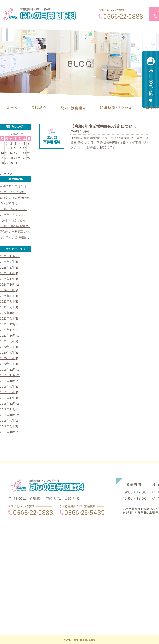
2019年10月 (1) (10, 381)
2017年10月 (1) (10, 432)
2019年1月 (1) (9, 398)
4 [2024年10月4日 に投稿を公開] (20, 143)
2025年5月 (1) (9, 267)
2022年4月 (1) (9, 318)
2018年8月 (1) (9, 426)
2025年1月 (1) (9, 279)
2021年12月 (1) (10, 324)
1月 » (11, 174)
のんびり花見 (9, 203)
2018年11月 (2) (10, 409)
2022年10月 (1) (10, 313)
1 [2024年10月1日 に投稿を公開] (7, 143)
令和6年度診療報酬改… (15, 226)
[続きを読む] (108, 147)
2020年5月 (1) (9, 347)
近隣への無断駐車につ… (16, 232)
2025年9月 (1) (9, 262)
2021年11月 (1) (10, 330)
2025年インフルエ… (13, 192)
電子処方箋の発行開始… (16, 198)
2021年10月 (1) (10, 336)
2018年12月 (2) (10, 403)
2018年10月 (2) (10, 415)
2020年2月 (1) (9, 364)
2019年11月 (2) (10, 375)
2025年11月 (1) (10, 256)
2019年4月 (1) (9, 387)
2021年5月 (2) (9, 341)
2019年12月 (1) (10, 370)
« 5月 (3, 174)
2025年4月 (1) (9, 273)
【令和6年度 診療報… (14, 220)
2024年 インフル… (13, 215)
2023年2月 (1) (9, 307)
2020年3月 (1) (9, 358)
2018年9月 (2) (9, 420)
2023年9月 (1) (9, 301)
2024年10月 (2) (10, 284)
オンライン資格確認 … (14, 237)
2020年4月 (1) (9, 353)
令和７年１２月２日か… (16, 186)
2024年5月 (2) (9, 290)
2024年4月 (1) (9, 296)
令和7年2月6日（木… (14, 209)
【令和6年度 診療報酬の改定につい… (103, 126)
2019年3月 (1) (9, 392)
